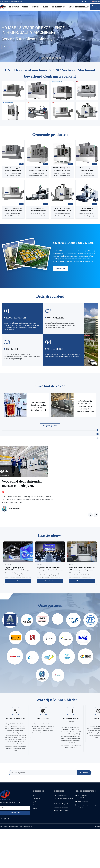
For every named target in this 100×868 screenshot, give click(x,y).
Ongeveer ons (61, 269)
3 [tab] (47, 58)
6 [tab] (57, 58)
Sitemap (35, 808)
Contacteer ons (59, 7)
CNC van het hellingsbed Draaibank (63, 804)
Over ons (35, 7)
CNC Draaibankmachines (61, 796)
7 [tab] (60, 58)
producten (36, 802)
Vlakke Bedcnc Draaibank (61, 807)
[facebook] (1, 819)
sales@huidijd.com (17, 2)
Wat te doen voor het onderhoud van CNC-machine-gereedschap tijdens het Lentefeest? (82, 570)
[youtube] (5, 819)
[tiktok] (8, 819)
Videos (25, 7)
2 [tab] (43, 58)
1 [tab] (40, 58)
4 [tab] (50, 58)
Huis (34, 796)
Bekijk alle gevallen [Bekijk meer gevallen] (50, 426)
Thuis (3, 7)
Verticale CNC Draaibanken (61, 810)
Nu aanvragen (95, 7)
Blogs (46, 7)
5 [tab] (53, 58)
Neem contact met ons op (40, 805)
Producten (14, 7)
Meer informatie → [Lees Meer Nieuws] (18, 581)
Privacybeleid (97, 826)
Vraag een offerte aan (79, 7)
